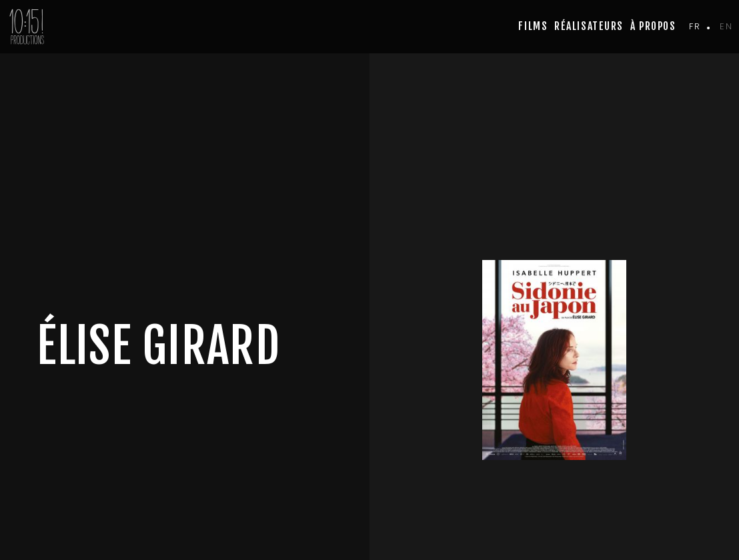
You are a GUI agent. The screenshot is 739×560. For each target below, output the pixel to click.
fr (695, 26)
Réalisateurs (589, 26)
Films (533, 26)
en (726, 26)
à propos (653, 26)
